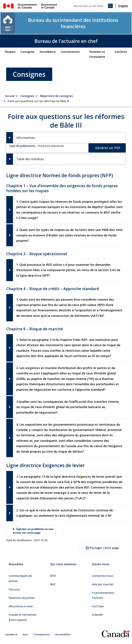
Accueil (10, 86)
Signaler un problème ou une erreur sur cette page (33, 534)
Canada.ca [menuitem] (11, 636)
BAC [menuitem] (53, 587)
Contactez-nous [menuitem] (102, 578)
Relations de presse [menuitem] (22, 600)
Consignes (27, 86)
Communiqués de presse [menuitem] (20, 581)
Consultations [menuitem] (70, 42)
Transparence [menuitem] (41, 636)
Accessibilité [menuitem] (63, 636)
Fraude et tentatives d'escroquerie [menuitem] (23, 619)
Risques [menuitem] (10, 42)
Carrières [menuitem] (121, 42)
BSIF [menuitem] (53, 578)
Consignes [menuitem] (28, 42)
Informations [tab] (26, 128)
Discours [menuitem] (14, 592)
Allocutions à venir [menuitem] (21, 608)
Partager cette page (102, 550)
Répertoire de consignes (56, 86)
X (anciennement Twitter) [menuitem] (103, 597)
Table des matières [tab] (30, 151)
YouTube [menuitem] (98, 608)
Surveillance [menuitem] (48, 42)
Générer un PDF (108, 139)
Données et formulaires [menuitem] (97, 44)
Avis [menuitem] (25, 636)
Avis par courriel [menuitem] (102, 587)
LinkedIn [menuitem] (97, 617)
